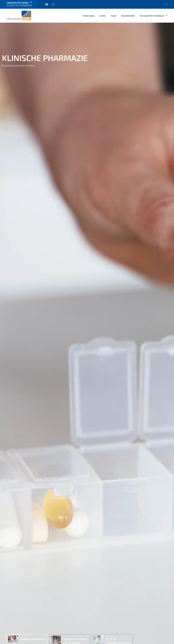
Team (113, 16)
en (53, 4)
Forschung (89, 16)
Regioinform (128, 16)
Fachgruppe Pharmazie (154, 16)
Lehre (103, 16)
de (47, 4)
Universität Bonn (19, 3)
